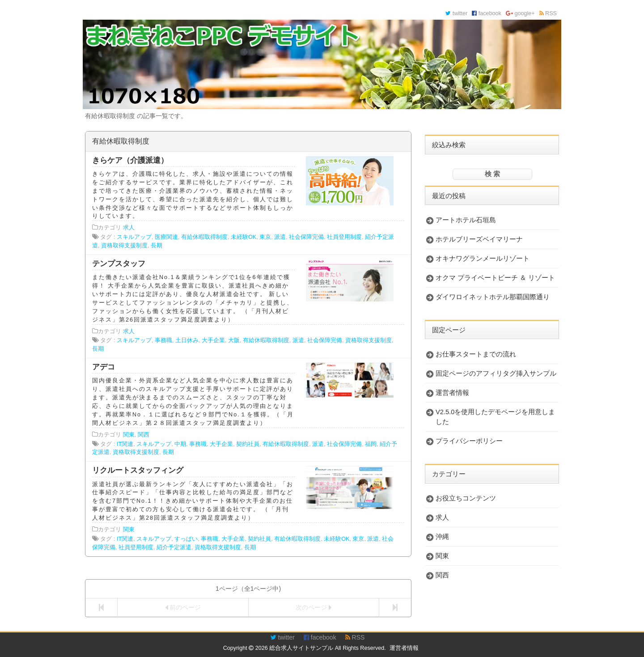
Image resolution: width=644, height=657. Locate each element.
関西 (144, 435)
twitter (456, 13)
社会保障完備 (306, 237)
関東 (129, 435)
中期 (180, 444)
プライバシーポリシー (469, 441)
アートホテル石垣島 (466, 220)
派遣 (280, 237)
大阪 (234, 340)
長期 (157, 246)
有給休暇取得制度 (204, 237)
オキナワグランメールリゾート (483, 259)
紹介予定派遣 (174, 547)
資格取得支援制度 (124, 246)
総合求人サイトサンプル (301, 648)
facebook (487, 13)
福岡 (371, 444)
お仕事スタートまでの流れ (476, 354)
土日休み (187, 340)
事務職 (163, 340)
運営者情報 (452, 393)
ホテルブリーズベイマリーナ (479, 239)
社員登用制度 (344, 237)
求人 (129, 228)
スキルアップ (134, 237)
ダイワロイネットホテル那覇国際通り (493, 297)
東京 (265, 237)
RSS (548, 13)
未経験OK (244, 237)
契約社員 (248, 444)
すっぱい (186, 539)
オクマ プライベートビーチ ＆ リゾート (495, 278)
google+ (520, 13)
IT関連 (125, 444)
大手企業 (213, 340)
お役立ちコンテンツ (466, 498)
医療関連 (166, 237)
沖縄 (442, 537)
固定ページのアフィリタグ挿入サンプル (496, 373)
